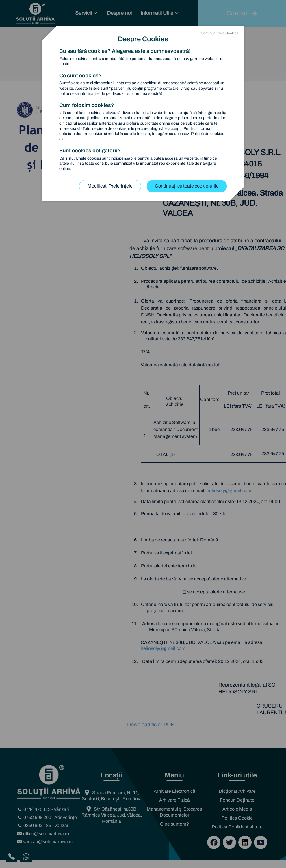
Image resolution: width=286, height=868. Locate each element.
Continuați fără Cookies (220, 33)
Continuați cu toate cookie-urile (187, 186)
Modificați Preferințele (110, 186)
